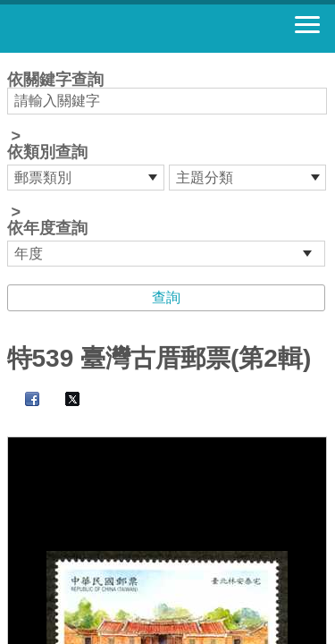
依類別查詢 (47, 152)
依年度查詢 (47, 228)
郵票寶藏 (112, 29)
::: (13, 60)
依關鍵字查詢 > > (168, 169)
